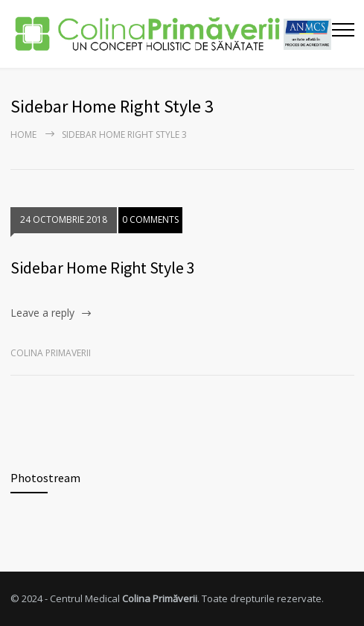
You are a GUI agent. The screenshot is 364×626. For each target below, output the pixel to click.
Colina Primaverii (51, 353)
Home (23, 135)
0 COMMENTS (150, 219)
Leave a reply (42, 313)
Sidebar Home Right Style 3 (103, 268)
